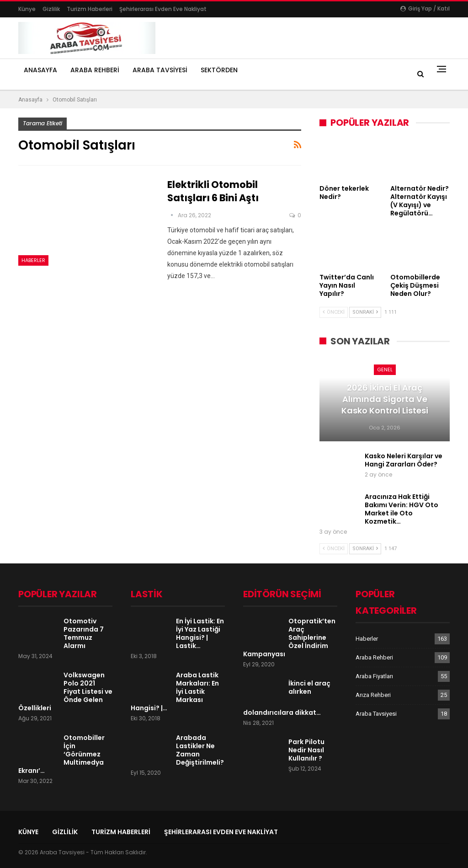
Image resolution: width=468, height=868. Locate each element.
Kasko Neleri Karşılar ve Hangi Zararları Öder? (404, 460)
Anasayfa (40, 70)
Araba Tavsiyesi (160, 70)
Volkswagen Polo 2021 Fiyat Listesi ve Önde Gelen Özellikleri (65, 691)
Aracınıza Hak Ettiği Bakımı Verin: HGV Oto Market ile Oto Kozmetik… (402, 509)
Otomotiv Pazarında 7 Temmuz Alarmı (84, 633)
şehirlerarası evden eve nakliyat (163, 9)
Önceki (334, 312)
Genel (385, 370)
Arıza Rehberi (373, 695)
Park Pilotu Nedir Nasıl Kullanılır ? (306, 750)
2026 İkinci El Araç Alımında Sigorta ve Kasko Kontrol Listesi (385, 399)
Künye (27, 9)
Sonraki (365, 312)
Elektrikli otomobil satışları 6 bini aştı (213, 191)
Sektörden (219, 70)
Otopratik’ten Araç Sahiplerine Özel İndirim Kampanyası (289, 638)
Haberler (33, 260)
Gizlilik (51, 9)
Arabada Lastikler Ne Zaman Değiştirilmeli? (200, 750)
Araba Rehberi (95, 70)
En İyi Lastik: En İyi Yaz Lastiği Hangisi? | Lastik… (200, 633)
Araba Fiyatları (374, 676)
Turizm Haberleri (90, 9)
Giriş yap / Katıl (425, 8)
